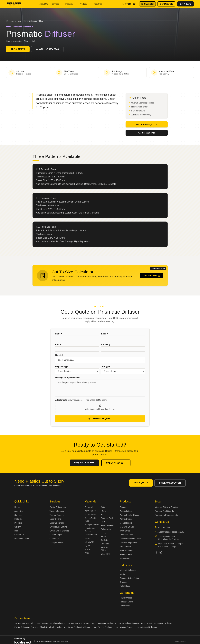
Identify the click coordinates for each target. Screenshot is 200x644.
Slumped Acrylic (92, 525)
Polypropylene (107, 525)
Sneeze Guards (127, 550)
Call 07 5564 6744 (47, 49)
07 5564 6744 (130, 4)
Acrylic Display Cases (129, 515)
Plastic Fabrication (58, 507)
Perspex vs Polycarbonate (166, 515)
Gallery (18, 527)
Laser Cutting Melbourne (147, 627)
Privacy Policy (180, 641)
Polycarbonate (91, 535)
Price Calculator (170, 483)
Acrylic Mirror (90, 514)
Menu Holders (126, 523)
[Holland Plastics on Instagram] (161, 552)
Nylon (87, 546)
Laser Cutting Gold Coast (79, 627)
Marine (123, 574)
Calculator (147, 4)
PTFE (103, 533)
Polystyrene (106, 529)
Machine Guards (127, 527)
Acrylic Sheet (90, 511)
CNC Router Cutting (58, 527)
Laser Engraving (57, 523)
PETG (104, 511)
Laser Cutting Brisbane (102, 627)
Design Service (56, 543)
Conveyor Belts (126, 535)
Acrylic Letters (126, 511)
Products (85, 4)
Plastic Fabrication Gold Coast (132, 623)
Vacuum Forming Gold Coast (27, 623)
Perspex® (89, 507)
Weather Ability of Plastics (166, 507)
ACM (103, 507)
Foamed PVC (107, 518)
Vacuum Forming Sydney (78, 623)
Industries (99, 4)
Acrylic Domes (126, 519)
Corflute (104, 540)
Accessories (125, 558)
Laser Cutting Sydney (124, 627)
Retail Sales (125, 586)
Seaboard (105, 554)
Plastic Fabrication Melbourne (53, 627)
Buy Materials (166, 4)
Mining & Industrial (128, 570)
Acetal (87, 549)
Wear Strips (125, 531)
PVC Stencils (126, 547)
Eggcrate (105, 544)
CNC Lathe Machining (59, 531)
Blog (16, 531)
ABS (87, 553)
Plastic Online (126, 598)
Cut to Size (54, 539)
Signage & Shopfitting (129, 578)
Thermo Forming (57, 515)
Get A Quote (186, 4)
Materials (70, 4)
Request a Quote (22, 539)
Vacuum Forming (57, 511)
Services (57, 4)
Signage (123, 507)
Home (17, 507)
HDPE (87, 538)
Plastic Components (129, 543)
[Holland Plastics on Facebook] (156, 552)
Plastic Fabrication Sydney (26, 627)
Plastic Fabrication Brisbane (160, 623)
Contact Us (19, 535)
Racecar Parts (126, 554)
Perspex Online (127, 602)
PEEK (104, 536)
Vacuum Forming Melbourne (104, 623)
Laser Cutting (55, 519)
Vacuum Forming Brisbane (54, 623)
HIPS (103, 522)
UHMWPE (89, 542)
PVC (103, 514)
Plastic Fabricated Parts (130, 539)
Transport (124, 582)
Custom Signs (56, 535)
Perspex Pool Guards (164, 511)
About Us (44, 4)
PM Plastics (125, 606)
